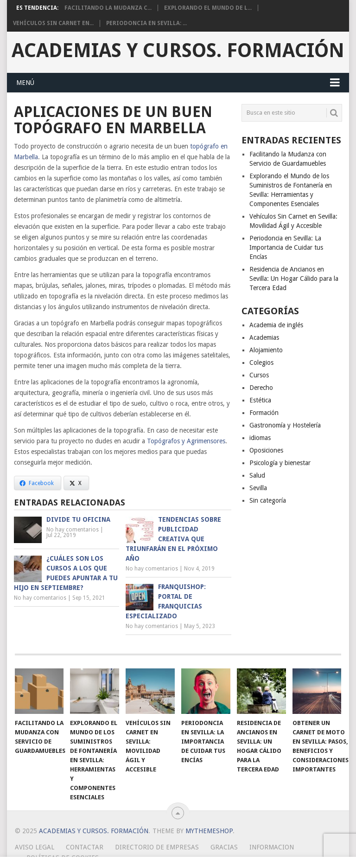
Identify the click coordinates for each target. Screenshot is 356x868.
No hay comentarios (73, 530)
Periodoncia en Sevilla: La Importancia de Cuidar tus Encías (286, 247)
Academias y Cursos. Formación (178, 51)
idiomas (260, 438)
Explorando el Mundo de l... (208, 8)
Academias (264, 337)
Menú (25, 83)
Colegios (261, 363)
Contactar (85, 847)
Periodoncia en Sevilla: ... (146, 23)
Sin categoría (268, 500)
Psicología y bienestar (280, 463)
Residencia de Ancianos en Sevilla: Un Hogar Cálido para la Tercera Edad (294, 279)
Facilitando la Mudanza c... (108, 8)
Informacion (272, 847)
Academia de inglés (276, 325)
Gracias (224, 847)
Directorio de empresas (157, 847)
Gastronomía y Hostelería (285, 425)
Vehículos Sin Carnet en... (53, 23)
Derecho (261, 388)
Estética (260, 400)
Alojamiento (266, 350)
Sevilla (258, 488)
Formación (264, 413)
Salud (257, 475)
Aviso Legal (35, 847)
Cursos (259, 375)
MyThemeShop (209, 831)
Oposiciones (266, 450)
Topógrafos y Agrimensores (186, 441)
